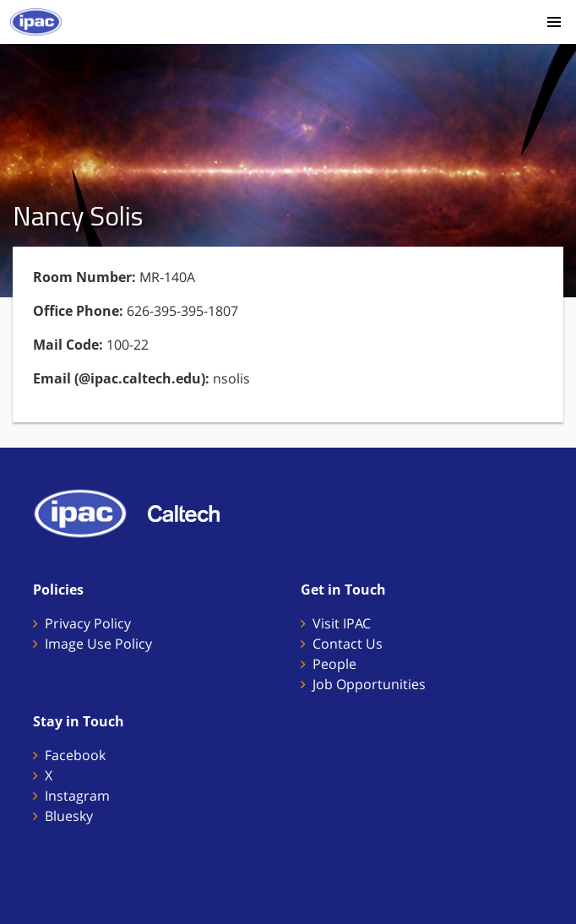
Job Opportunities (369, 684)
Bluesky (69, 816)
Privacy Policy (88, 623)
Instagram (77, 796)
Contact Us (348, 644)
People (334, 664)
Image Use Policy (98, 644)
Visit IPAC (342, 623)
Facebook (75, 755)
